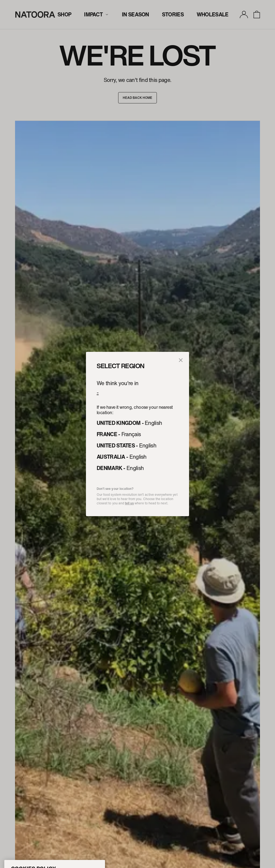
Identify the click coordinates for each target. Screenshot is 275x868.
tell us (129, 503)
